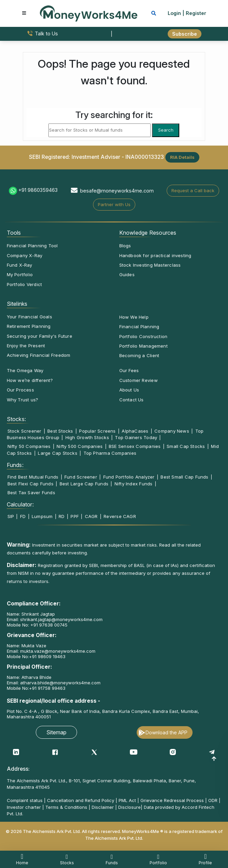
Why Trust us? (23, 400)
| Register (194, 13)
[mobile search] (154, 13)
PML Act (127, 800)
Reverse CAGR (120, 516)
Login (174, 13)
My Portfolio (20, 274)
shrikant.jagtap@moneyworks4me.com (61, 619)
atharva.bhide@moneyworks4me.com (60, 683)
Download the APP (166, 732)
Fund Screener (81, 477)
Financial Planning (139, 327)
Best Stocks (60, 431)
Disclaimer (103, 807)
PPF (75, 516)
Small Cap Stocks (186, 446)
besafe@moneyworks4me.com (117, 191)
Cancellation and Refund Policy (81, 800)
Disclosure (130, 807)
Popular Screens (97, 431)
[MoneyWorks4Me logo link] (89, 13)
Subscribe (185, 34)
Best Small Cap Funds (184, 477)
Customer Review (139, 380)
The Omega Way (25, 370)
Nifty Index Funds (134, 484)
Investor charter (24, 807)
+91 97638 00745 (48, 625)
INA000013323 (145, 157)
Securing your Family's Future (40, 336)
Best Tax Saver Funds (31, 493)
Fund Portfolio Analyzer (129, 477)
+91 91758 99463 (47, 688)
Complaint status (25, 800)
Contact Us (132, 400)
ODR (213, 800)
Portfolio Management (143, 346)
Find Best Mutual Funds (33, 477)
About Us (129, 390)
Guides (127, 274)
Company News (172, 431)
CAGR (91, 516)
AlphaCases (135, 431)
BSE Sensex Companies (135, 446)
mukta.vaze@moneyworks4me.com (58, 651)
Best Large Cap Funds (84, 484)
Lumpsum (42, 516)
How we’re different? (30, 380)
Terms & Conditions (66, 807)
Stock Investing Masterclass (150, 265)
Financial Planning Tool (32, 246)
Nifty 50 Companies (29, 446)
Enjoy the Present (26, 346)
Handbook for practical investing (155, 255)
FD (23, 516)
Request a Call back (193, 190)
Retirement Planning (29, 326)
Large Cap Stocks (58, 453)
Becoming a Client (139, 355)
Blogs (125, 246)
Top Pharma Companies (110, 453)
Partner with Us (114, 204)
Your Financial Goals (29, 317)
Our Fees (129, 370)
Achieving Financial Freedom (39, 355)
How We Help (134, 317)
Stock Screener (25, 431)
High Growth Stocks (87, 437)
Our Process (20, 390)
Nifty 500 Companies (80, 446)
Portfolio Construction (143, 336)
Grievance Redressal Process (172, 800)
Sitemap (56, 732)
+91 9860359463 (38, 190)
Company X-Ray (25, 255)
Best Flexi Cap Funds (31, 484)
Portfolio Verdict (25, 284)
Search (166, 130)
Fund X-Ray (20, 265)
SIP (11, 516)
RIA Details (182, 157)
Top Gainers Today (136, 437)
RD (62, 516)
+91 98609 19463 (47, 656)
